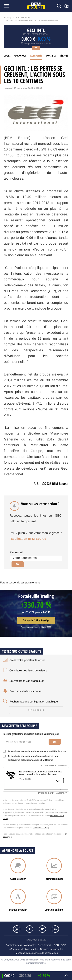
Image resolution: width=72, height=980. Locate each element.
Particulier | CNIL (41, 828)
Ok (18, 564)
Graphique (20, 56)
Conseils (51, 56)
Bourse (7, 18)
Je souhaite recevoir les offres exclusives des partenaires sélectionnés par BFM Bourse (30, 758)
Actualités (26, 18)
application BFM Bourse (29, 539)
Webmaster (30, 945)
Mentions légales (29, 949)
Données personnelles (52, 949)
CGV (63, 945)
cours (7, 56)
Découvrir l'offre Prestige (36, 621)
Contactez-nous (14, 945)
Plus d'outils (36, 710)
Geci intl (15, 18)
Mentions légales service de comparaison (37, 953)
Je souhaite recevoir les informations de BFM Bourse (36, 751)
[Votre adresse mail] (36, 559)
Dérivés (64, 56)
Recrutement (44, 945)
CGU (56, 945)
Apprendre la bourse (18, 851)
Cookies (14, 949)
